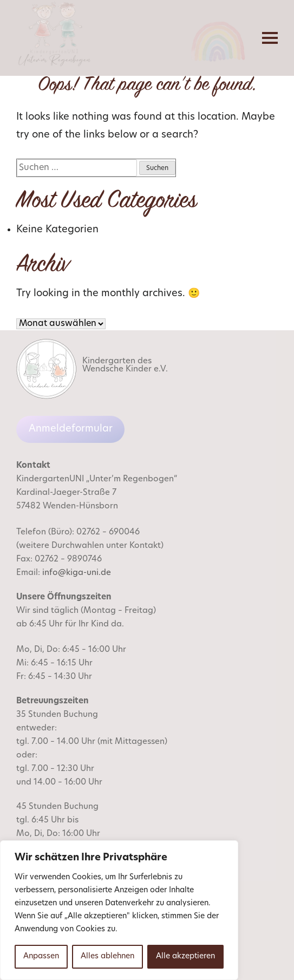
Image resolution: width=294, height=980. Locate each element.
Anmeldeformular (71, 429)
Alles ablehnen (107, 956)
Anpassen (41, 956)
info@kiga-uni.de (77, 573)
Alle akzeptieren (185, 956)
